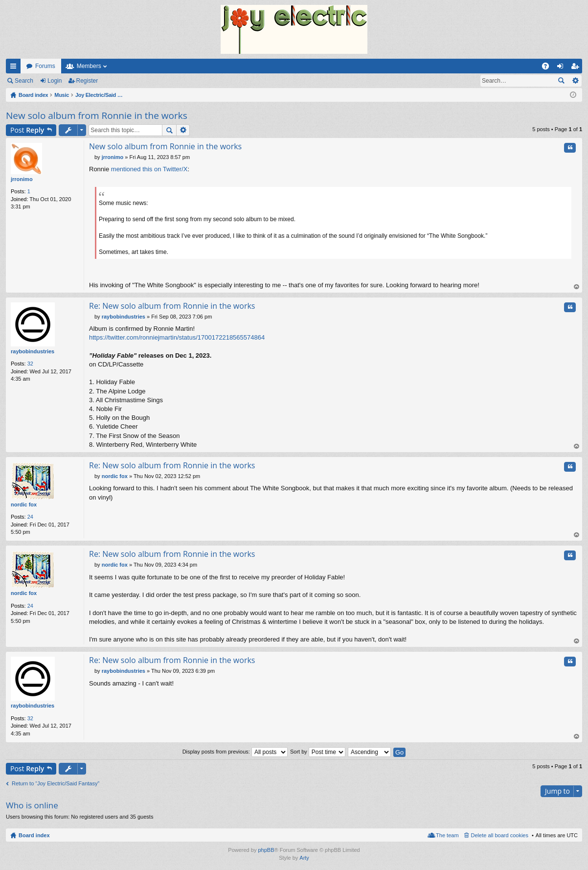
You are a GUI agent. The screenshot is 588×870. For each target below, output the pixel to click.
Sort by (318, 752)
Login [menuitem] (562, 68)
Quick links (15, 68)
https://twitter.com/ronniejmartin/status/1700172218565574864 (177, 337)
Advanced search (575, 81)
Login (55, 81)
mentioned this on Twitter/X (149, 169)
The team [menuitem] (447, 835)
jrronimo (22, 179)
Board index (34, 835)
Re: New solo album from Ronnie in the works (172, 306)
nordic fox (24, 504)
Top (577, 287)
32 (30, 364)
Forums (45, 66)
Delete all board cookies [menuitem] (500, 835)
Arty (304, 858)
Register (87, 81)
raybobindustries (33, 351)
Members (89, 66)
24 (30, 517)
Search (24, 81)
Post (27, 130)
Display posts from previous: (235, 752)
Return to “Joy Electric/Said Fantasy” (56, 783)
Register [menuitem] (577, 68)
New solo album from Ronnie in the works (97, 115)
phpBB (266, 850)
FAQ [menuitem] (549, 68)
